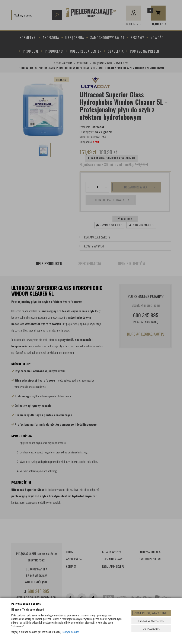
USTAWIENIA (151, 629)
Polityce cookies (71, 632)
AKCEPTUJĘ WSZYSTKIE (151, 613)
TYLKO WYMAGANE (151, 621)
